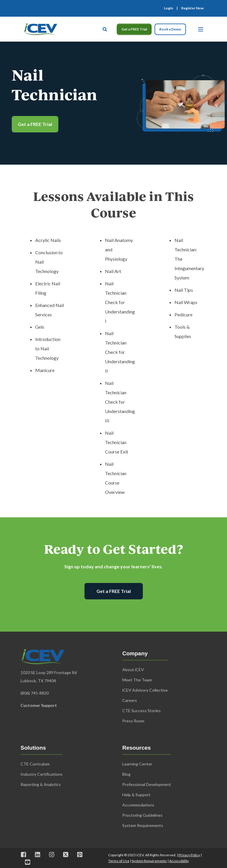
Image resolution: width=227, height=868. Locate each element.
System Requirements (149, 861)
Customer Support (39, 705)
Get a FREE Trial (134, 29)
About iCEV (133, 670)
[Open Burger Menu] (201, 29)
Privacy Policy (189, 855)
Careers (130, 700)
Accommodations (138, 805)
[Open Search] (105, 28)
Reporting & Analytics (41, 784)
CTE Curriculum (35, 764)
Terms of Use (119, 861)
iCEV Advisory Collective (145, 690)
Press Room (133, 721)
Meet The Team (137, 680)
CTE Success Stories (142, 711)
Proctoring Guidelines (142, 815)
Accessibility (179, 861)
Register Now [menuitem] (192, 8)
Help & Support (136, 795)
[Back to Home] (40, 28)
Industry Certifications (41, 774)
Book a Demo (170, 29)
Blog (126, 774)
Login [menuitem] (168, 8)
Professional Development (147, 784)
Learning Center (137, 764)
